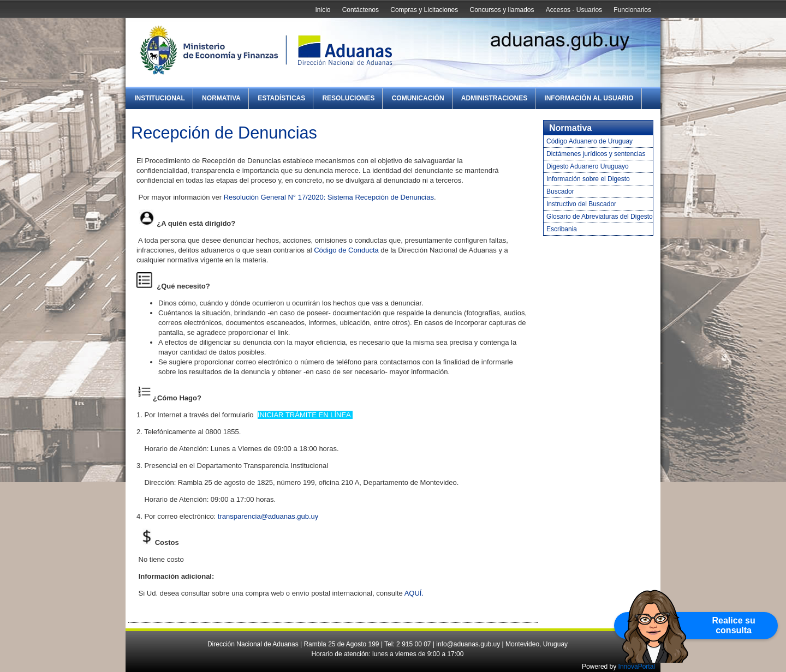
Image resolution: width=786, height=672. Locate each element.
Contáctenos (361, 10)
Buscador (560, 191)
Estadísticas (281, 98)
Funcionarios (632, 10)
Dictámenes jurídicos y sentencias (596, 154)
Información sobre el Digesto (588, 179)
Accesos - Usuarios (574, 10)
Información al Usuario (589, 98)
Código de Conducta (346, 250)
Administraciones (494, 98)
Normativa (221, 98)
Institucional (160, 98)
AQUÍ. (414, 593)
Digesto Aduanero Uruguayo (588, 166)
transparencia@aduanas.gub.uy (268, 516)
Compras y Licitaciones (424, 10)
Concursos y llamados (502, 10)
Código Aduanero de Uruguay (589, 141)
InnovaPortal (637, 667)
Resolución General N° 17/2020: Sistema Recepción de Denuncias (329, 197)
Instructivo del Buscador (581, 204)
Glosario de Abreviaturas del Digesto (600, 217)
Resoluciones (348, 98)
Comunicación (418, 98)
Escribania (562, 229)
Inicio (323, 10)
